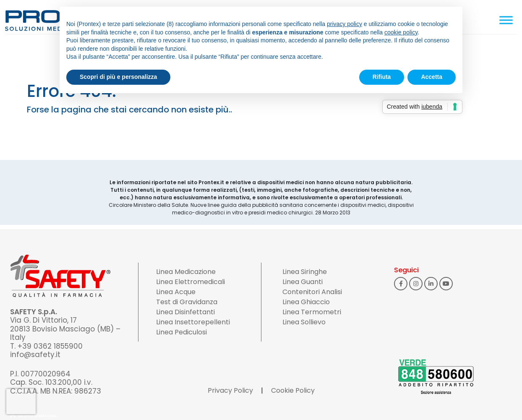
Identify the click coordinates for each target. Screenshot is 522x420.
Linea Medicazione (186, 272)
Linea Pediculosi (181, 332)
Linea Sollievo (304, 322)
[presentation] (21, 402)
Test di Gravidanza (187, 302)
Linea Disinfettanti (185, 312)
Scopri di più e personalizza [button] (118, 77)
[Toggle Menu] (506, 20)
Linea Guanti (303, 282)
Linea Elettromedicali (191, 282)
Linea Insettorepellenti (193, 322)
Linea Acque (176, 292)
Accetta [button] (432, 77)
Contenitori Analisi (312, 292)
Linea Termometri (312, 312)
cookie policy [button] (401, 32)
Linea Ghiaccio (306, 302)
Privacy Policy (230, 390)
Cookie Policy (293, 390)
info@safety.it (35, 355)
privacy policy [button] (345, 24)
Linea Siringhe (305, 272)
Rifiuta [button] (382, 77)
